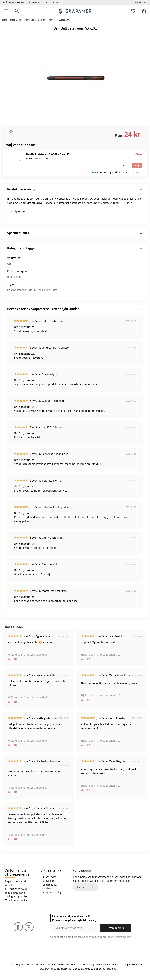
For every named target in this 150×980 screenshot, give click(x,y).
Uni (9, 264)
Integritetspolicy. (121, 937)
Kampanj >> (52, 2)
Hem (4, 20)
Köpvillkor (48, 881)
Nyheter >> (35, 2)
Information (141, 2)
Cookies (47, 889)
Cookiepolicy (50, 885)
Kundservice (49, 877)
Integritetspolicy (52, 892)
